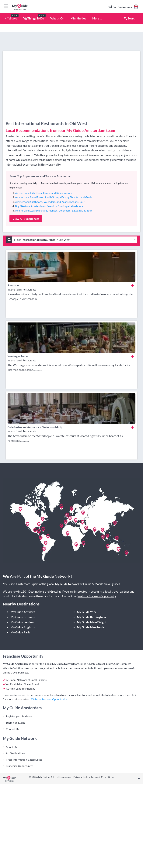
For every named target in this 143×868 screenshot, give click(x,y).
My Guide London (22, 622)
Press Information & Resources (24, 760)
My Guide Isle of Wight (92, 622)
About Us (11, 747)
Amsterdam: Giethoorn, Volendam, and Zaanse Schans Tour (50, 202)
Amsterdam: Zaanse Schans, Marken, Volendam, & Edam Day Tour (54, 210)
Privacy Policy (82, 777)
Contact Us (12, 729)
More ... (97, 18)
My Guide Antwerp (23, 612)
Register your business (19, 716)
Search (130, 18)
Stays (11, 18)
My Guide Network (67, 584)
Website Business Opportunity (97, 596)
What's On (57, 18)
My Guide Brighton (23, 627)
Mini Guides (78, 18)
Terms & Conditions (102, 777)
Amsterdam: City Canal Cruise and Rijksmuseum (44, 193)
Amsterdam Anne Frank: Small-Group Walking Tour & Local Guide (54, 197)
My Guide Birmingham (91, 617)
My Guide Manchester (91, 627)
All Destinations (15, 753)
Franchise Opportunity (19, 766)
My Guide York (87, 612)
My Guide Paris (20, 632)
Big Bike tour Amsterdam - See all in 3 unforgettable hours (49, 206)
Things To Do (34, 18)
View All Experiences (26, 219)
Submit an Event (15, 723)
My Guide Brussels (23, 617)
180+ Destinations (33, 591)
